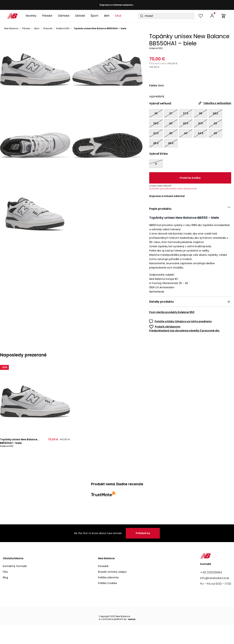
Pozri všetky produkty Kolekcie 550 (172, 312)
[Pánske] (47, 16)
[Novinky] (31, 16)
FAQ (5, 572)
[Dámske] (64, 16)
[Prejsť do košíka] (223, 16)
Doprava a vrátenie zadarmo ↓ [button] (117, 5)
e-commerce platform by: (117, 619)
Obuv (37, 28)
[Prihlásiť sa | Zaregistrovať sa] (212, 16)
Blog (5, 577)
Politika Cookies (108, 583)
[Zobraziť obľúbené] (201, 16)
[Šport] (95, 16)
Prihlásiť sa (143, 533)
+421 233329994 (211, 572)
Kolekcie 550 (63, 28)
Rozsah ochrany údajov (112, 572)
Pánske (26, 28)
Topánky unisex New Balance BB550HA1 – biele (100, 28)
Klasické (48, 28)
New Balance (11, 28)
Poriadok (103, 566)
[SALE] (118, 16)
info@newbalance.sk (215, 578)
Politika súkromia (108, 577)
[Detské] (80, 16)
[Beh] (107, 16)
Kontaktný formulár (15, 566)
